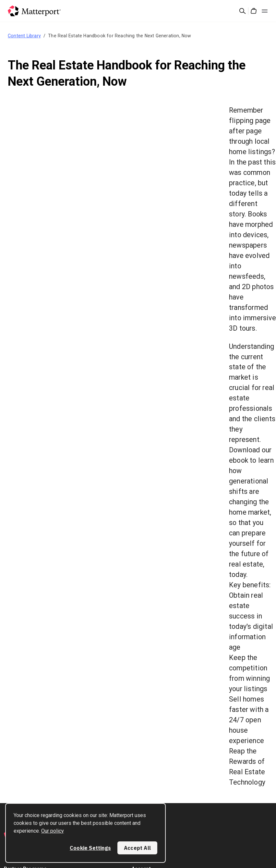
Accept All (137, 848)
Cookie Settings (90, 848)
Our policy (53, 831)
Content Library (24, 36)
